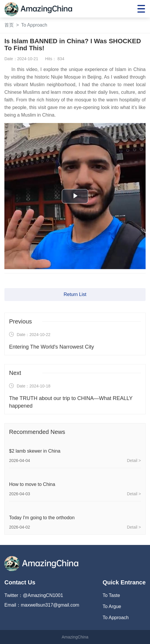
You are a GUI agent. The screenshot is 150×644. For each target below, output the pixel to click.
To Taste (111, 595)
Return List (75, 294)
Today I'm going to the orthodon (42, 518)
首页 (9, 25)
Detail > (134, 461)
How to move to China (32, 484)
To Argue (112, 606)
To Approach (34, 25)
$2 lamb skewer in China (35, 451)
